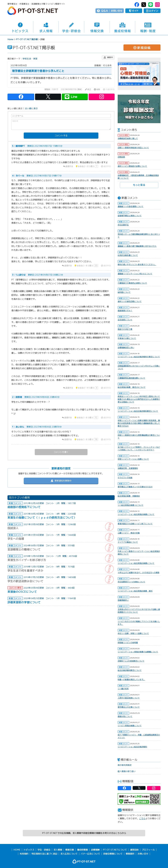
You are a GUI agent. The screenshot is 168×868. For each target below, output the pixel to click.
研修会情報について (113, 854)
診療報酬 (95, 850)
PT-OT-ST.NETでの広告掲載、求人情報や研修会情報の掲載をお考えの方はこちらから (84, 833)
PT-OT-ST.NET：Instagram (157, 5)
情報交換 (97, 27)
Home (10, 39)
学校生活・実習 (30, 59)
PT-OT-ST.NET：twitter (144, 5)
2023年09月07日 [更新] (71, 89)
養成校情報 (122, 27)
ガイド (134, 11)
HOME (17, 850)
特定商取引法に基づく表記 (44, 854)
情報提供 (130, 854)
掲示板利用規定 (125, 765)
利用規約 (24, 854)
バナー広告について (90, 854)
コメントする (61, 136)
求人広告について (69, 854)
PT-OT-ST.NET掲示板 (27, 39)
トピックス (20, 27)
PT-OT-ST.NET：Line (151, 5)
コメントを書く (61, 452)
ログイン (152, 11)
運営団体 (134, 850)
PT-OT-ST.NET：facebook (137, 5)
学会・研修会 (71, 27)
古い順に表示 (31, 108)
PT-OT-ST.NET (33, 11)
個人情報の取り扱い (127, 771)
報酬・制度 (148, 27)
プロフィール (148, 850)
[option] (139, 74)
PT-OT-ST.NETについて (115, 850)
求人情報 (46, 27)
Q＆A (105, 11)
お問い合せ (117, 11)
